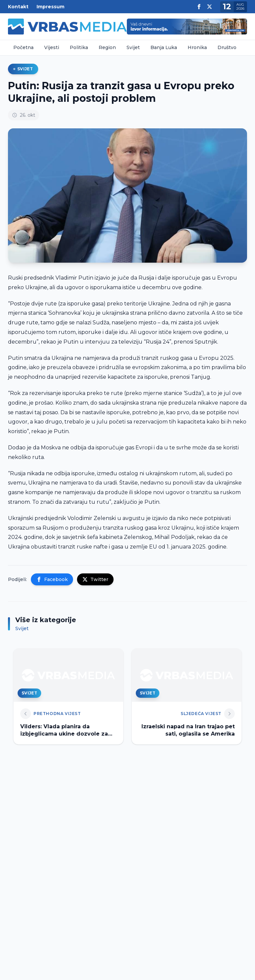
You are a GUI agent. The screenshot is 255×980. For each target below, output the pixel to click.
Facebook (52, 579)
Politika (79, 47)
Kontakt (18, 7)
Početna (23, 47)
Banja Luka (164, 47)
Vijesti (52, 47)
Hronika (197, 47)
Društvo (227, 47)
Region (107, 47)
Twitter (95, 579)
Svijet (133, 47)
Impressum (50, 7)
